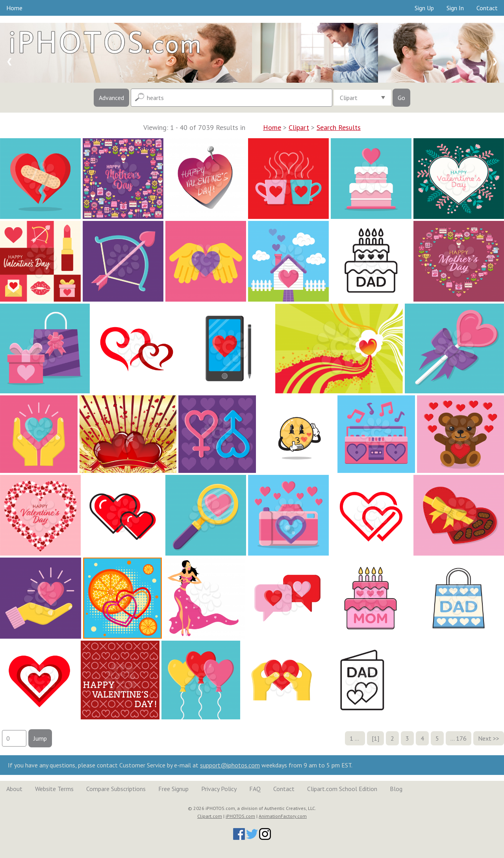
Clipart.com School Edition (342, 789)
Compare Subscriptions (116, 789)
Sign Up (424, 8)
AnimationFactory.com (283, 816)
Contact (487, 8)
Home (14, 8)
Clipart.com (210, 816)
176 (461, 738)
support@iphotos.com (230, 765)
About (14, 789)
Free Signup (173, 789)
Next (485, 738)
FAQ (255, 789)
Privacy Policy (219, 789)
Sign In (455, 8)
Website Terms (54, 789)
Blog (396, 789)
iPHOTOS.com (240, 816)
